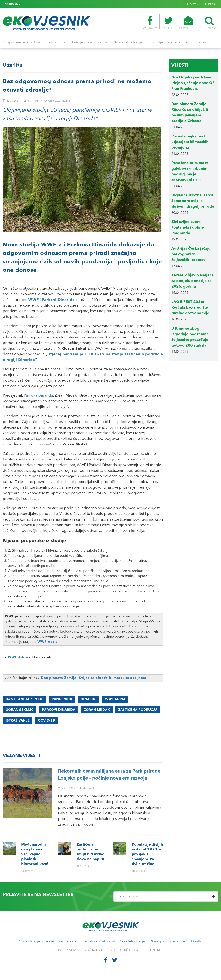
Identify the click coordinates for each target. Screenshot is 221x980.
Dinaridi (89, 699)
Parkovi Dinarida (59, 710)
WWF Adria (48, 642)
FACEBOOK (150, 23)
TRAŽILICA (209, 23)
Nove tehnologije (129, 42)
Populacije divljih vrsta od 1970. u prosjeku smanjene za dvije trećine (64, 4)
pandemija (62, 699)
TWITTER (168, 23)
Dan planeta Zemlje (24, 699)
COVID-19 (46, 721)
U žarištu (200, 42)
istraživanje (18, 721)
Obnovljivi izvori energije (168, 42)
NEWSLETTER (188, 23)
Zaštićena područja (138, 710)
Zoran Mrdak (97, 710)
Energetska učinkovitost (90, 42)
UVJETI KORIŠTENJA (123, 950)
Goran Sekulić (20, 710)
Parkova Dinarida (38, 396)
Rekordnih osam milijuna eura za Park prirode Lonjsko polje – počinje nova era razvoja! (109, 775)
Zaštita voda (56, 42)
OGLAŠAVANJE (192, 4)
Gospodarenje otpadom (21, 42)
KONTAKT (211, 4)
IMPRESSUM (67, 950)
